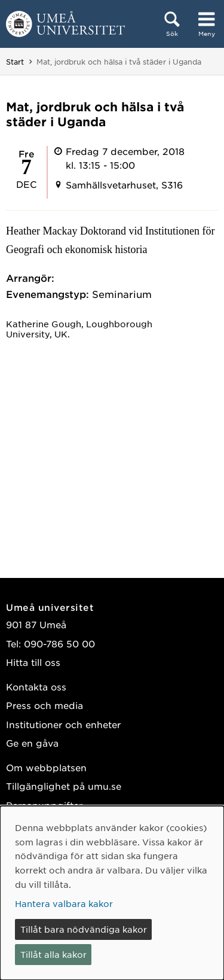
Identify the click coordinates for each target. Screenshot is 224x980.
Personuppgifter (44, 805)
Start (15, 62)
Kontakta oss (36, 687)
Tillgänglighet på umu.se (64, 786)
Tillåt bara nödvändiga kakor (84, 929)
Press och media (45, 705)
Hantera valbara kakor (64, 903)
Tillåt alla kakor (53, 954)
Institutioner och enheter (63, 724)
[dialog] (112, 893)
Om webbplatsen (46, 767)
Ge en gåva (32, 743)
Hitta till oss (33, 662)
